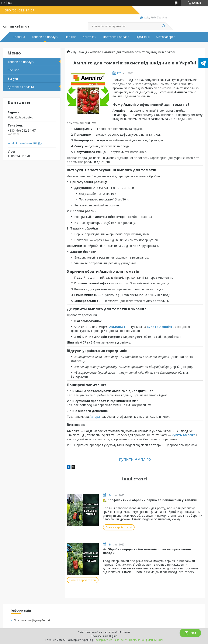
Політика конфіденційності (32, 620)
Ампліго (96, 52)
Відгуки (13, 79)
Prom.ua (125, 632)
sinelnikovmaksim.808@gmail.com (26, 143)
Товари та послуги (45, 37)
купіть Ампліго (184, 435)
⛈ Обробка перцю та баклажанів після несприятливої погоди (147, 551)
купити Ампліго (160, 327)
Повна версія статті (119, 527)
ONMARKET (117, 327)
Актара (95, 417)
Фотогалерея (166, 37)
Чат (190, 633)
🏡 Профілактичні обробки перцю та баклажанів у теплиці (150, 500)
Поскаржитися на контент (110, 640)
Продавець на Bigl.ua (104, 636)
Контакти (89, 37)
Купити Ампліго (135, 459)
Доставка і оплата (116, 37)
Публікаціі (143, 37)
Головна (19, 37)
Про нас (70, 37)
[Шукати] (163, 26)
